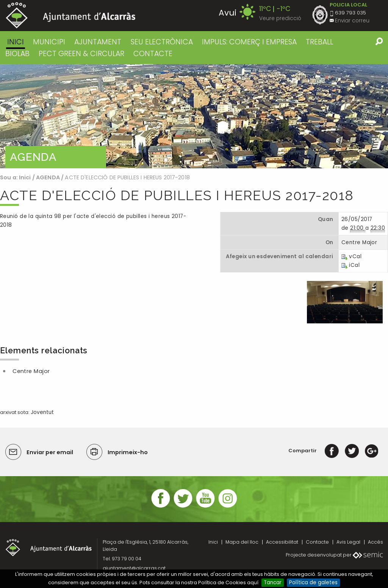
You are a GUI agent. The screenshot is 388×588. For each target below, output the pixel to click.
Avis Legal (348, 542)
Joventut (42, 412)
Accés (375, 542)
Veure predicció (280, 18)
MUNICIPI (49, 42)
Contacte (317, 542)
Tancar (273, 583)
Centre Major (31, 371)
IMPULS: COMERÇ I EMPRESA (249, 42)
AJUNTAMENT (98, 42)
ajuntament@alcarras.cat (134, 568)
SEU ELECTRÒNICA (162, 42)
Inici (16, 42)
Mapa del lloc (242, 542)
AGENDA (48, 177)
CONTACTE (153, 54)
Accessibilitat (282, 542)
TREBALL (319, 42)
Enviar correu (352, 21)
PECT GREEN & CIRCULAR (81, 54)
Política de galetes (313, 583)
